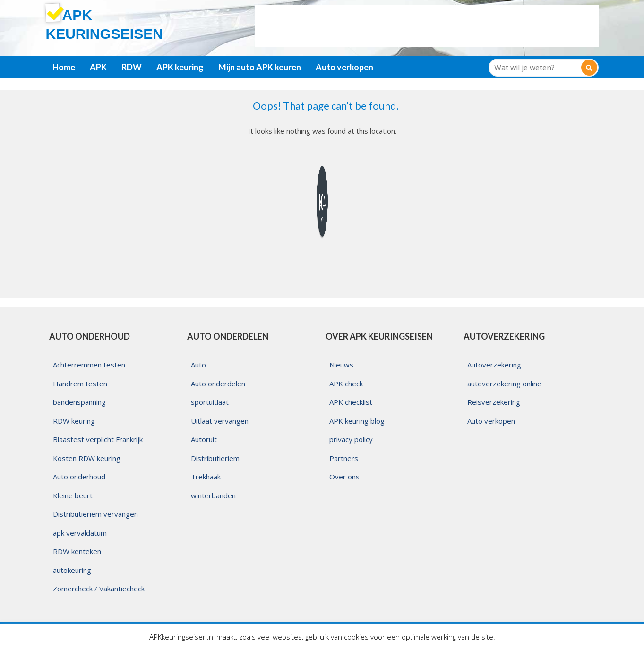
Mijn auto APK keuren (260, 67)
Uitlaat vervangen (220, 421)
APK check (346, 384)
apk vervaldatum (80, 533)
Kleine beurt (73, 495)
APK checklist (351, 402)
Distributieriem (215, 458)
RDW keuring (74, 421)
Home (64, 67)
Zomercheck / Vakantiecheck (99, 589)
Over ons (344, 477)
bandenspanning (79, 402)
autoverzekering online (504, 384)
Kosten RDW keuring (87, 458)
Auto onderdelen (218, 384)
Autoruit (204, 439)
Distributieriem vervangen (95, 514)
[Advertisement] (427, 26)
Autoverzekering (494, 365)
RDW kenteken (77, 551)
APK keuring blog (357, 421)
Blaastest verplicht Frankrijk (98, 439)
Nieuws (341, 365)
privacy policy (351, 439)
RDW (132, 67)
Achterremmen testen (89, 365)
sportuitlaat (210, 402)
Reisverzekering (494, 402)
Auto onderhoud (79, 477)
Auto (198, 365)
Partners (344, 458)
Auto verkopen (344, 67)
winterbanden (213, 495)
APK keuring (180, 67)
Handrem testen (80, 384)
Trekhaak (206, 477)
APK (98, 67)
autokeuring (72, 570)
